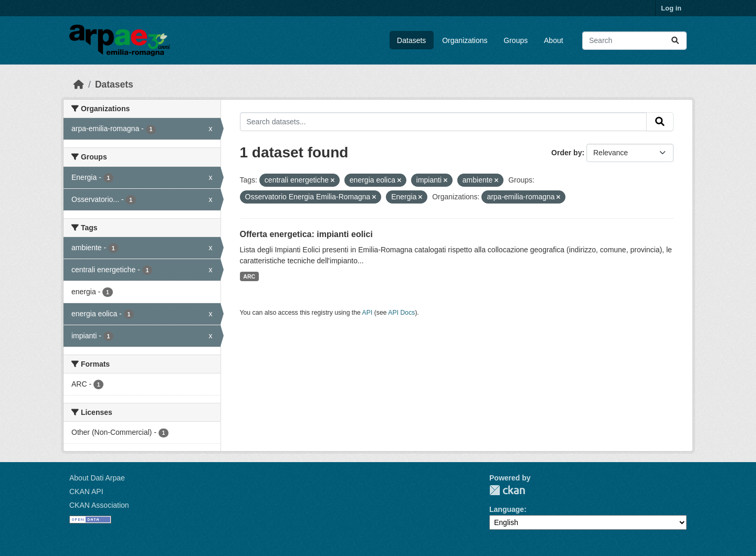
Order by (566, 153)
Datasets (411, 40)
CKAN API (86, 491)
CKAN (507, 490)
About (554, 40)
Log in (671, 8)
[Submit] (675, 41)
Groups (516, 40)
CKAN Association (99, 505)
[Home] (79, 84)
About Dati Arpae (97, 478)
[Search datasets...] (634, 41)
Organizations (465, 40)
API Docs (401, 313)
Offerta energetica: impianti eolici (306, 234)
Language (507, 509)
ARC (249, 276)
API (367, 313)
